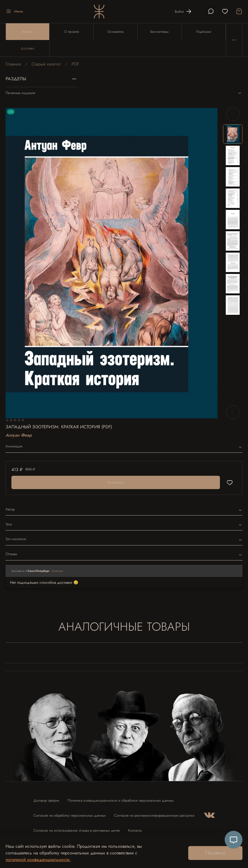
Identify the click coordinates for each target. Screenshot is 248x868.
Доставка (28, 48)
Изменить (58, 571)
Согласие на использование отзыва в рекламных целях (77, 830)
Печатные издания (124, 93)
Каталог (28, 32)
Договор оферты (46, 800)
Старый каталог (46, 64)
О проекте (72, 32)
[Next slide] (233, 412)
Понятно (215, 853)
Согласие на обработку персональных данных (70, 815)
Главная (13, 64)
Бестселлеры (159, 32)
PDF (75, 64)
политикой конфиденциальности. (38, 860)
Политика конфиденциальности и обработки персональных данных (121, 800)
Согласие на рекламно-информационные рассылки (154, 815)
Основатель (116, 32)
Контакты (135, 830)
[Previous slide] (233, 114)
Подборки (204, 32)
